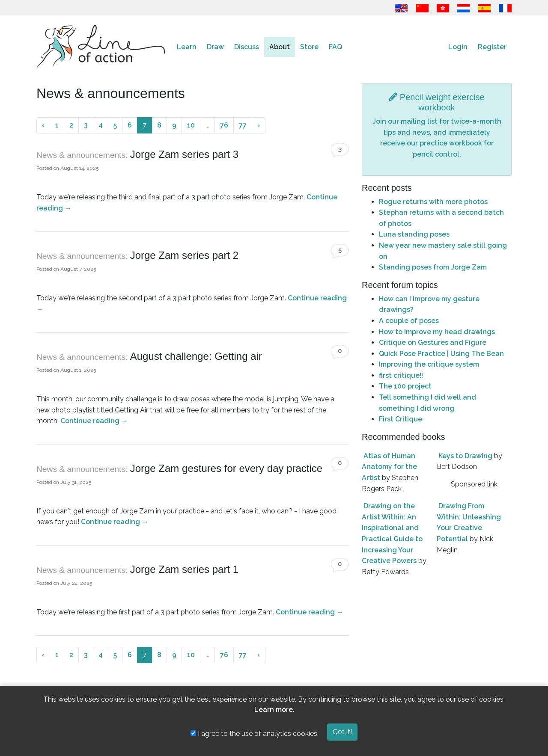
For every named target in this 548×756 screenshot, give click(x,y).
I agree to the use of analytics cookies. (255, 734)
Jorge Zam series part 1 (184, 569)
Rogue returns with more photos (433, 202)
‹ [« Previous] (43, 125)
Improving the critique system (429, 364)
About (280, 47)
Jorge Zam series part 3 (184, 154)
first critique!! (401, 375)
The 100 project (405, 386)
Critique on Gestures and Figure (433, 342)
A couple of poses (409, 321)
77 (243, 125)
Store (309, 47)
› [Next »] (259, 125)
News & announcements (81, 155)
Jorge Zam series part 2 (184, 255)
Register (492, 47)
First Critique (401, 419)
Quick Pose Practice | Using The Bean (441, 354)
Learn (187, 47)
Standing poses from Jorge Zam (433, 267)
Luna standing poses (414, 234)
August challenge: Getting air (196, 356)
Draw (215, 47)
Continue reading (94, 421)
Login (458, 47)
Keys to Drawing (465, 456)
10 (191, 125)
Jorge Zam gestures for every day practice (226, 468)
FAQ (335, 47)
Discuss (247, 47)
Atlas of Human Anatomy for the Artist (389, 467)
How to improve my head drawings (437, 332)
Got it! (342, 732)
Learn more (274, 710)
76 (224, 125)
